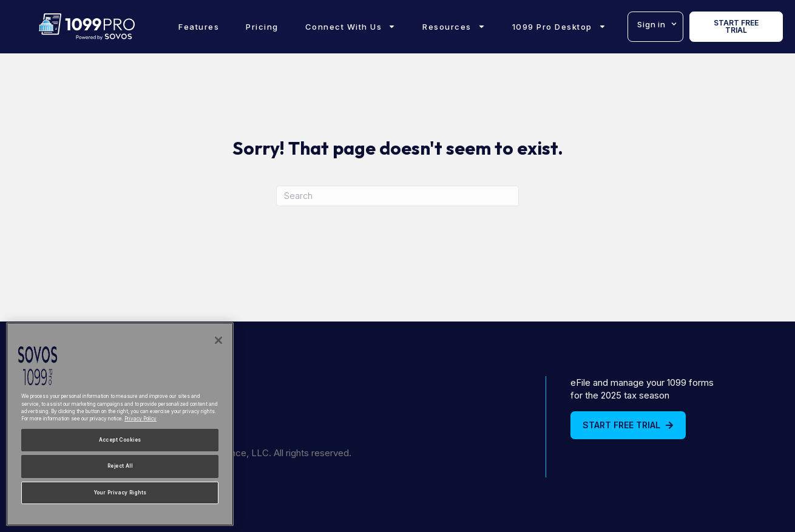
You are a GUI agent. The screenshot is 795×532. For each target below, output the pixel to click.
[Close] (218, 340)
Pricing (262, 27)
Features (199, 27)
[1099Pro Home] (87, 26)
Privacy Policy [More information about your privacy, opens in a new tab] (140, 419)
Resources (454, 26)
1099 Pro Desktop (559, 26)
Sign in (657, 24)
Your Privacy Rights (120, 493)
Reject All (120, 466)
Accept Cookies (120, 440)
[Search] (397, 196)
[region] (120, 424)
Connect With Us (351, 26)
